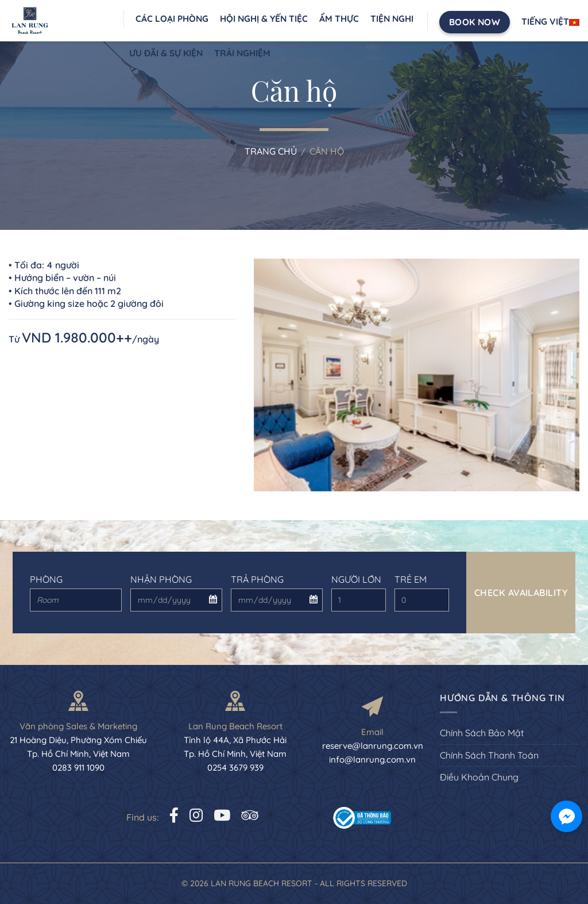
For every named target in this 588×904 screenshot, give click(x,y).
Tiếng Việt (550, 21)
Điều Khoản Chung (479, 777)
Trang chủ (271, 151)
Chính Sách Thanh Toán (489, 755)
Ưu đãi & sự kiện (166, 53)
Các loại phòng (172, 18)
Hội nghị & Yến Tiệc (264, 18)
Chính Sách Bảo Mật (482, 733)
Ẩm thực (339, 18)
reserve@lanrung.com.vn (373, 746)
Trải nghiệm (242, 53)
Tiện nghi (392, 18)
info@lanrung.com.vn (372, 759)
